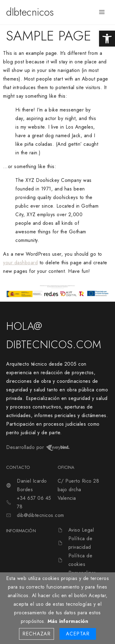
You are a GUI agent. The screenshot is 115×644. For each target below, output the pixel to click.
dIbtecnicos (30, 12)
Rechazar (37, 634)
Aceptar (78, 634)
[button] (107, 39)
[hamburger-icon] (102, 12)
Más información (68, 621)
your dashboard (20, 263)
